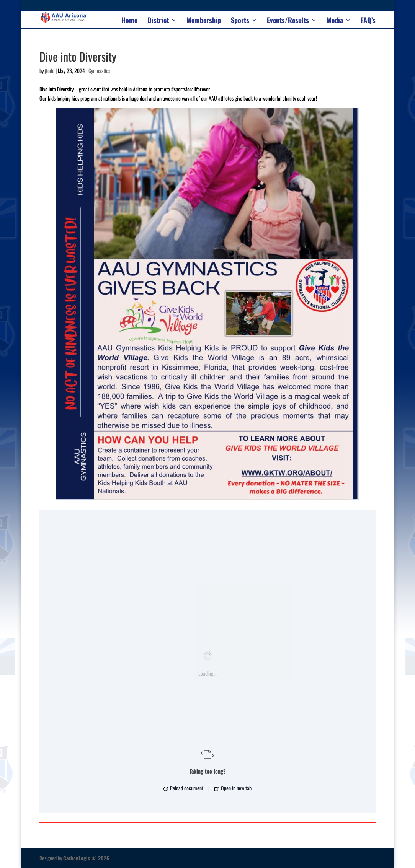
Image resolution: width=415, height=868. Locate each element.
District (158, 21)
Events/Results (288, 21)
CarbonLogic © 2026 (86, 858)
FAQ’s (368, 21)
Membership (204, 21)
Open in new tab (233, 788)
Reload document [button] (183, 788)
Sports (240, 21)
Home (129, 21)
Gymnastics (99, 71)
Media (335, 21)
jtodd (50, 71)
